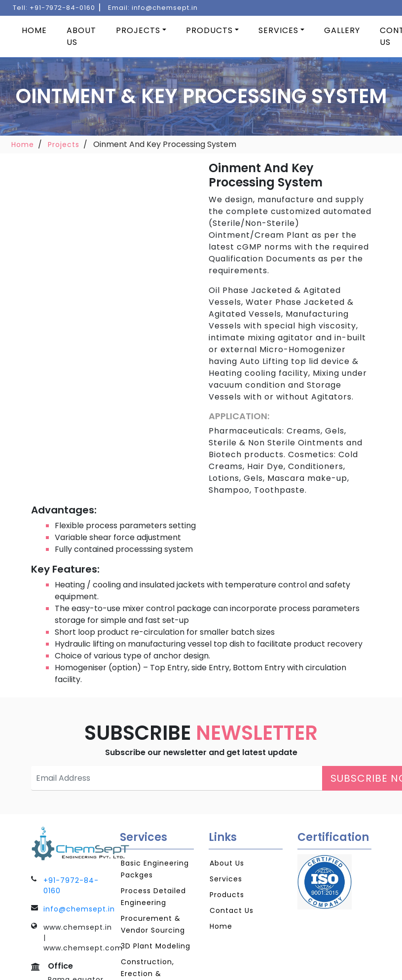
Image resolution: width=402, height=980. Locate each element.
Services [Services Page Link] (278, 30)
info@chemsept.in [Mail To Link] (79, 909)
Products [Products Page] (209, 30)
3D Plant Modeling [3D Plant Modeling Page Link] (156, 946)
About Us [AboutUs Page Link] (227, 863)
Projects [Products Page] (138, 30)
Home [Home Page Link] (34, 30)
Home (23, 145)
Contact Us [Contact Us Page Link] (232, 910)
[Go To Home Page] (68, 843)
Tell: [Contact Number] (54, 8)
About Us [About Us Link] (81, 36)
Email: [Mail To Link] (153, 8)
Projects (64, 145)
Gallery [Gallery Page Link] (342, 30)
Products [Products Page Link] (227, 895)
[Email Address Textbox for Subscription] (177, 778)
